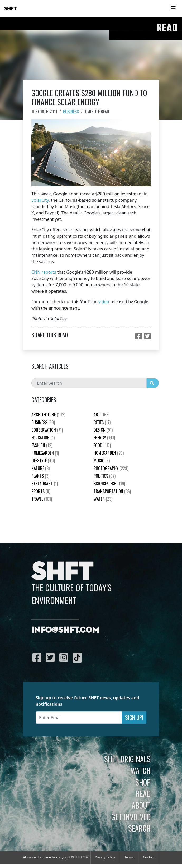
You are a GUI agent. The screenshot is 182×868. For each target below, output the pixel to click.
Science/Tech (109, 484)
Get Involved (131, 817)
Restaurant (45, 484)
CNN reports (44, 272)
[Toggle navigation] (173, 8)
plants (40, 476)
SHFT (11, 9)
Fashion (42, 445)
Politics (105, 476)
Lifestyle (43, 461)
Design (103, 430)
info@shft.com (65, 630)
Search (139, 828)
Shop (143, 782)
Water (103, 499)
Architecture (48, 415)
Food (102, 445)
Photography (111, 468)
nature (40, 468)
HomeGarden (45, 453)
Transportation (112, 491)
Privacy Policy (105, 857)
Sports (41, 491)
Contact (149, 857)
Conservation (47, 430)
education (43, 438)
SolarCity (40, 200)
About (141, 805)
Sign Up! (134, 717)
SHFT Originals (127, 759)
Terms (129, 857)
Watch (141, 770)
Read (143, 793)
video (104, 302)
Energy (104, 438)
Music (102, 461)
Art (102, 415)
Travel (42, 499)
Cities (102, 422)
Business (71, 112)
